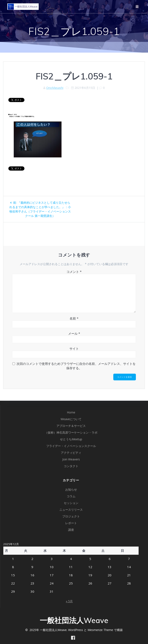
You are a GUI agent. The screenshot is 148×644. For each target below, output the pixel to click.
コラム (71, 496)
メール (74, 333)
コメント (74, 272)
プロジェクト (71, 516)
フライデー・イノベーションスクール (71, 446)
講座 (71, 530)
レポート (71, 523)
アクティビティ (71, 453)
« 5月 (69, 601)
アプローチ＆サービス (71, 426)
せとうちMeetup (71, 439)
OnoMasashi (55, 88)
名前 (74, 318)
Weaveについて (71, 419)
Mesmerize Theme (100, 630)
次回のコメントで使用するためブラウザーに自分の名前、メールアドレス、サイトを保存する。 (76, 366)
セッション (71, 503)
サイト (74, 349)
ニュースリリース (71, 510)
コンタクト (71, 466)
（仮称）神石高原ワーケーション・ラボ (71, 432)
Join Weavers (71, 459)
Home (71, 412)
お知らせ (71, 489)
